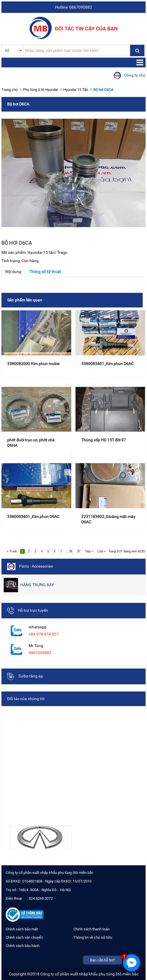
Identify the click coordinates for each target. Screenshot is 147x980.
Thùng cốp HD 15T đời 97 (104, 440)
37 (79, 551)
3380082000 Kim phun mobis (33, 364)
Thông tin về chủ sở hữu (93, 937)
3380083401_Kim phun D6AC (107, 364)
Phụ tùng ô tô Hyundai (40, 90)
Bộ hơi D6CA (103, 90)
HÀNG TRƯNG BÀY (29, 585)
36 (71, 551)
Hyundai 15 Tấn (76, 90)
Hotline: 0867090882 (73, 7)
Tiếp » (89, 551)
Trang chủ (10, 90)
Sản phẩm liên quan (25, 300)
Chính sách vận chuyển (24, 937)
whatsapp (38, 627)
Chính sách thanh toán (92, 929)
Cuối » (101, 551)
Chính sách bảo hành (23, 946)
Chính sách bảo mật (22, 929)
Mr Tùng (36, 646)
